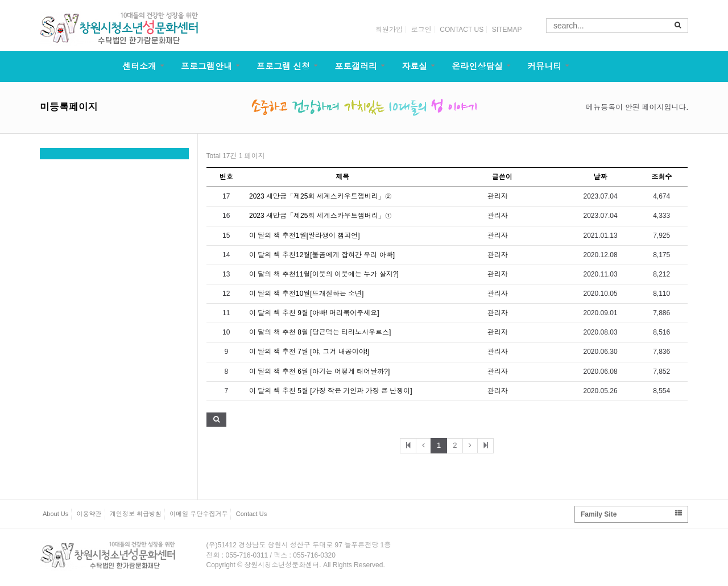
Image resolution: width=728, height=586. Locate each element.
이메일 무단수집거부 (198, 514)
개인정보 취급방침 (136, 514)
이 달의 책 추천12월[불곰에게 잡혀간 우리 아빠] (322, 255)
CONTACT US (462, 30)
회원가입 (389, 30)
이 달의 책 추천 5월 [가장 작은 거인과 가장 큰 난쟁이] (331, 391)
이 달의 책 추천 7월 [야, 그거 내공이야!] (309, 352)
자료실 (414, 66)
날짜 (601, 177)
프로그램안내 (206, 66)
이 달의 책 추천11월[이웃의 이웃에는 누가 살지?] (324, 274)
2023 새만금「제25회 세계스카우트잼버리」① (320, 216)
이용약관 (89, 514)
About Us (55, 514)
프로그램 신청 (283, 66)
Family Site (631, 514)
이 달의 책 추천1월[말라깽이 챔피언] (305, 236)
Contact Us (251, 514)
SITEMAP (507, 30)
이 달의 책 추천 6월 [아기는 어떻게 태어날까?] (319, 372)
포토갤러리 (356, 66)
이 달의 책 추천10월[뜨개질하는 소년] (306, 294)
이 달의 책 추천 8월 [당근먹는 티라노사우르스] (320, 332)
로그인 (421, 30)
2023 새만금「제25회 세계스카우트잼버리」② (320, 196)
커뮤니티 (544, 66)
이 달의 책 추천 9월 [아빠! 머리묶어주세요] (314, 313)
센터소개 (139, 66)
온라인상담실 (477, 66)
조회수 (661, 177)
